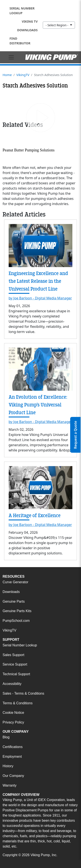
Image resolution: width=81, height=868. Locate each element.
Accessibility (12, 684)
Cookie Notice (13, 713)
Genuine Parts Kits (17, 611)
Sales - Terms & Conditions (23, 693)
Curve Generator (15, 582)
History (8, 766)
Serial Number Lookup (22, 11)
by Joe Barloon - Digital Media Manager (40, 298)
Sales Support (13, 655)
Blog (6, 737)
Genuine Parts (14, 601)
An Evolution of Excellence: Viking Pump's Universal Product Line (38, 405)
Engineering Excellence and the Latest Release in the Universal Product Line (38, 281)
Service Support (15, 664)
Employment (12, 757)
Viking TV (30, 21)
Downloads (28, 30)
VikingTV (23, 75)
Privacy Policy (13, 722)
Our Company (13, 776)
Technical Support (16, 674)
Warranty (10, 785)
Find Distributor (20, 41)
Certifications (13, 747)
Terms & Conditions (18, 703)
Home (7, 75)
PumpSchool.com (16, 621)
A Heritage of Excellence (35, 516)
